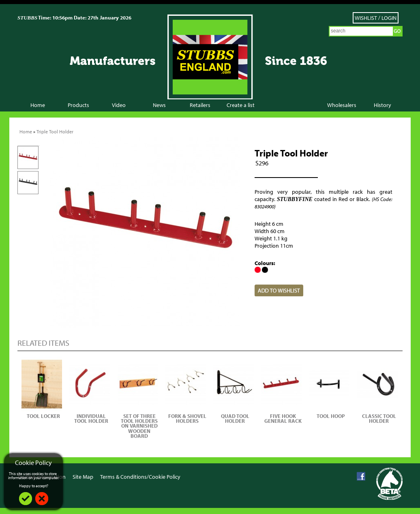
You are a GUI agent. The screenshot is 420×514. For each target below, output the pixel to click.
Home (38, 105)
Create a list (241, 105)
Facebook (361, 477)
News (159, 105)
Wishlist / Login (376, 18)
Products (78, 105)
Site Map (83, 477)
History (382, 105)
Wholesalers (342, 105)
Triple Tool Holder (55, 132)
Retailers (200, 105)
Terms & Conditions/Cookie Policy (140, 477)
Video (119, 105)
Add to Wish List (279, 290)
